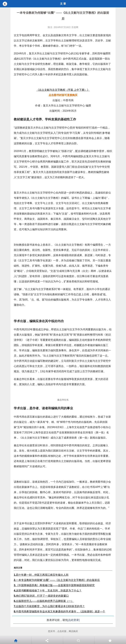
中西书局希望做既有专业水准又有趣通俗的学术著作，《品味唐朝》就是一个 (59, 611)
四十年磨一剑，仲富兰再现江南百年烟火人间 (41, 575)
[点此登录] (74, 620)
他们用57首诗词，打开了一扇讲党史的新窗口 (41, 596)
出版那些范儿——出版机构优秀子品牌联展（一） (44, 601)
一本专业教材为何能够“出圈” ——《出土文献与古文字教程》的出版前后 (57, 580)
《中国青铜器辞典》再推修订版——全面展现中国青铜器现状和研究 (54, 585)
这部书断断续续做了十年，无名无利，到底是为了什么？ (48, 591)
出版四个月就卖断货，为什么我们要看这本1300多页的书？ (49, 606)
